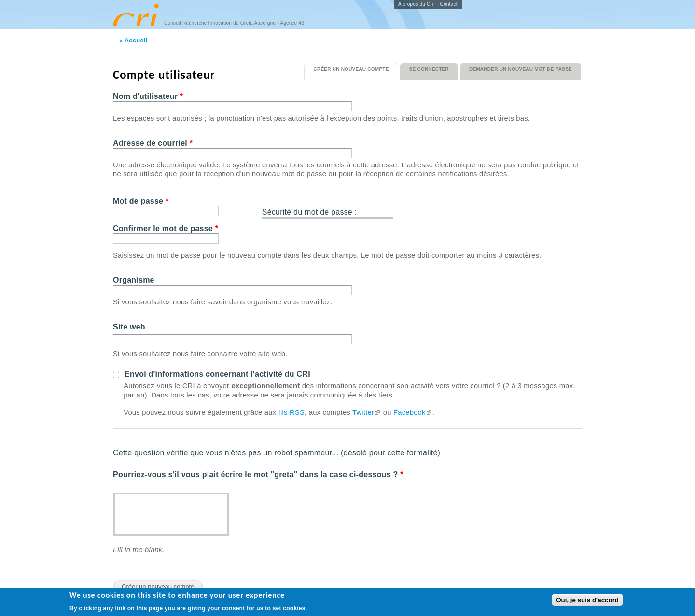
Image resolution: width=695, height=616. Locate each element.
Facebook (413, 412)
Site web (129, 327)
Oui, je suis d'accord (587, 601)
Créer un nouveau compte (355, 68)
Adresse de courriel (153, 143)
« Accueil (133, 40)
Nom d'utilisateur (148, 96)
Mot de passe (141, 201)
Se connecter (429, 69)
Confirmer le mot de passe (166, 228)
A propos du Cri (416, 4)
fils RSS (292, 412)
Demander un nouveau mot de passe (521, 69)
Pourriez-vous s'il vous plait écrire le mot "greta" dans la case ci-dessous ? (258, 474)
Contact (449, 4)
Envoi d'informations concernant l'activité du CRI (217, 374)
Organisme (134, 280)
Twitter (367, 412)
